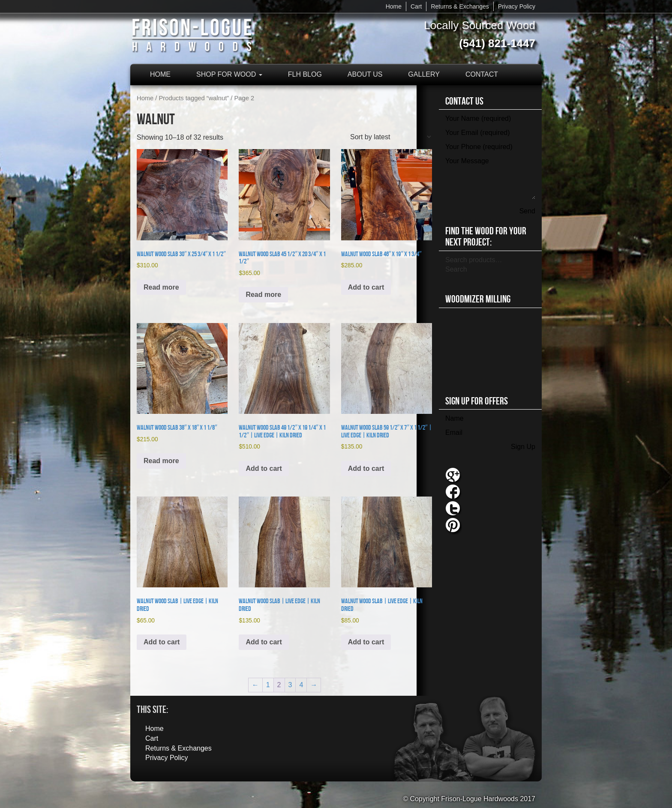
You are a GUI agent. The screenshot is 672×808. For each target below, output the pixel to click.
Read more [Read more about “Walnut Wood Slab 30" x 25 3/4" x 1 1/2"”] (161, 287)
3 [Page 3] (290, 685)
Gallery (424, 74)
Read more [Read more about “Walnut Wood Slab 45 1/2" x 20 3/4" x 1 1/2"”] (263, 295)
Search (456, 269)
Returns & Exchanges (460, 6)
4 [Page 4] (301, 685)
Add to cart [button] (366, 287)
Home (394, 6)
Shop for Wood (229, 74)
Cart (416, 6)
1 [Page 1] (268, 685)
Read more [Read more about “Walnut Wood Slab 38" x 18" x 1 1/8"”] (161, 461)
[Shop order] (390, 137)
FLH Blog (305, 74)
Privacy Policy (517, 6)
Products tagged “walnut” (194, 98)
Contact (482, 74)
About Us (365, 74)
